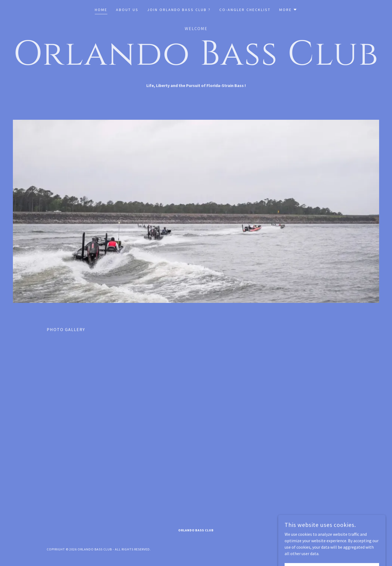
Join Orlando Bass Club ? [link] (179, 10)
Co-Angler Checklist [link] (245, 10)
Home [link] (101, 10)
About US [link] (127, 10)
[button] (288, 10)
